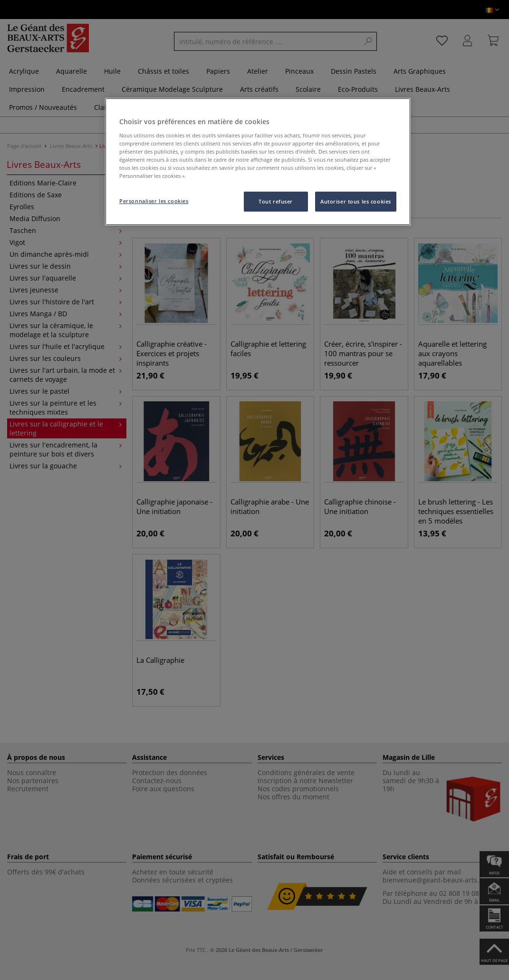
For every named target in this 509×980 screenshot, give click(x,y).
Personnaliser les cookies (154, 201)
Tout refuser (276, 201)
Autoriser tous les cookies (356, 201)
